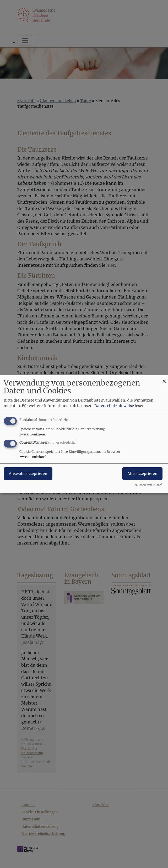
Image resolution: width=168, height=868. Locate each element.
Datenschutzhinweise (114, 406)
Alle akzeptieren (142, 474)
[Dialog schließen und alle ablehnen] (164, 378)
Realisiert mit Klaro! (147, 485)
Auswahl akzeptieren (28, 474)
